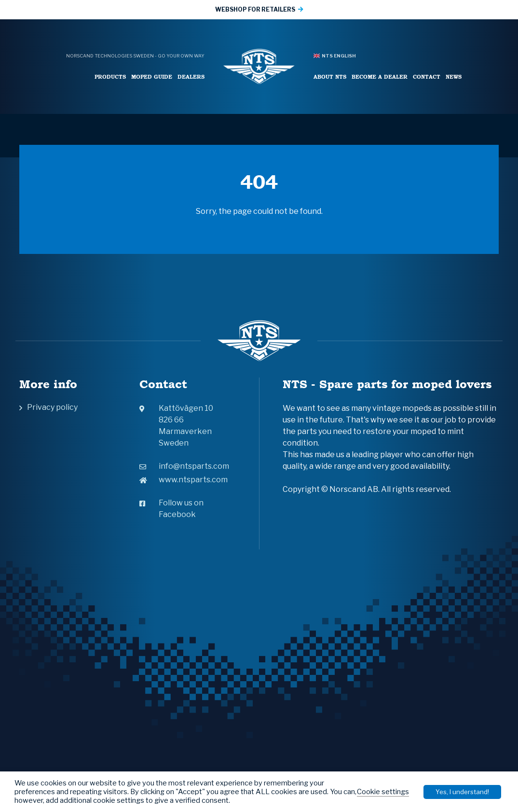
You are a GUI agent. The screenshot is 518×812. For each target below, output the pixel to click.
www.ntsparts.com (184, 480)
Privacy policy (52, 407)
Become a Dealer (380, 77)
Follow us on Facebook (171, 509)
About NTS (330, 77)
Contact (427, 77)
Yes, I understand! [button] (462, 792)
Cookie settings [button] (383, 792)
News (454, 77)
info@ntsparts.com (184, 466)
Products (110, 77)
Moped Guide (152, 77)
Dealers (191, 77)
